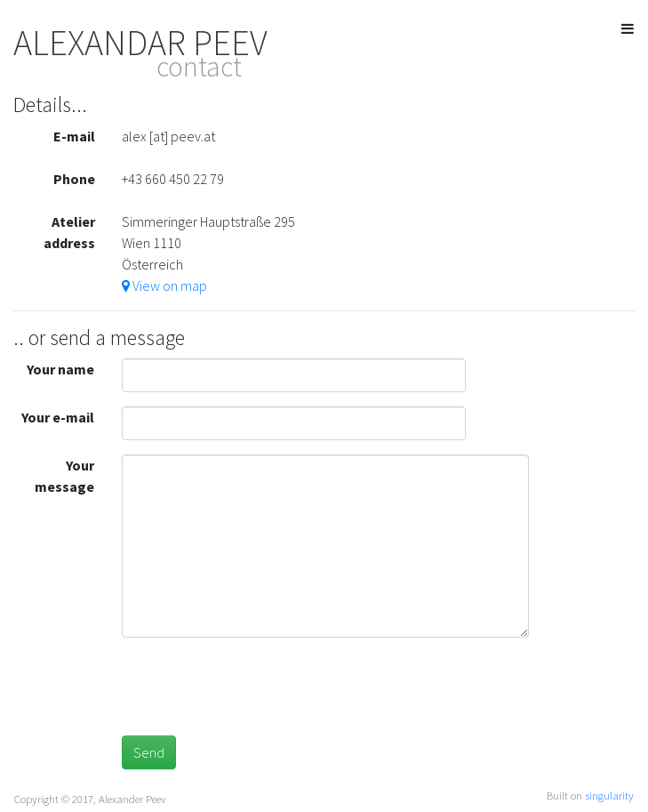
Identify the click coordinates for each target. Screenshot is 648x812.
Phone (74, 179)
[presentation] (257, 687)
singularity (609, 795)
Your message (64, 476)
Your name (60, 369)
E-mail (74, 136)
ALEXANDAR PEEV (140, 43)
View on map (164, 285)
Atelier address (69, 232)
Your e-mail (58, 417)
